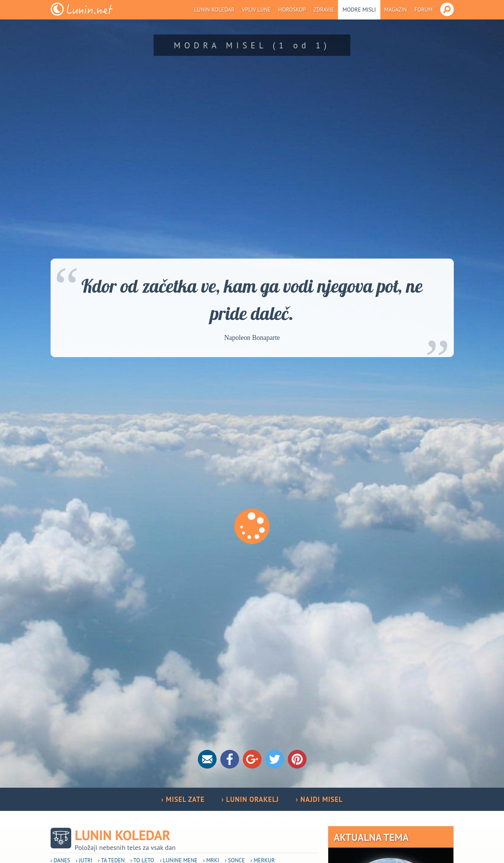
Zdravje (324, 10)
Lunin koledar (214, 10)
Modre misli (359, 10)
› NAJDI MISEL (319, 799)
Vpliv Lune (256, 10)
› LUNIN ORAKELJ (250, 799)
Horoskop (292, 10)
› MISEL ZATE (183, 799)
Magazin (396, 10)
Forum (424, 10)
